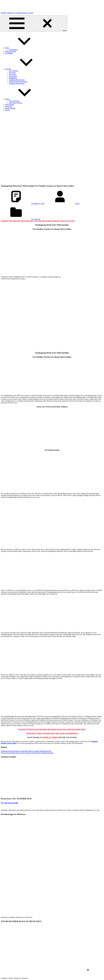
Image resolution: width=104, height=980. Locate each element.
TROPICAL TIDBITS (50, 737)
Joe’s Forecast (14, 71)
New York (12, 73)
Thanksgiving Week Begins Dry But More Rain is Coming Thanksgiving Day (26, 751)
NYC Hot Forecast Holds (9, 803)
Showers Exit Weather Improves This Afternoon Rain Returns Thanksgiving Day (27, 753)
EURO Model (9, 105)
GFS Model (9, 53)
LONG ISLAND (10, 51)
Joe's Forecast (36, 219)
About (22, 48)
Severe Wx (8, 106)
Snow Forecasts (14, 101)
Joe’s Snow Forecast (16, 103)
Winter (22, 99)
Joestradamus (13, 50)
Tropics (7, 110)
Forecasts (23, 69)
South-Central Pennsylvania (18, 82)
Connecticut (13, 76)
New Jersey (13, 74)
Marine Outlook (10, 108)
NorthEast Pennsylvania (17, 83)
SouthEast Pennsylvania (17, 80)
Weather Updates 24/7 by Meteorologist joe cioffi (17, 13)
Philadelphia (13, 78)
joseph (77, 204)
